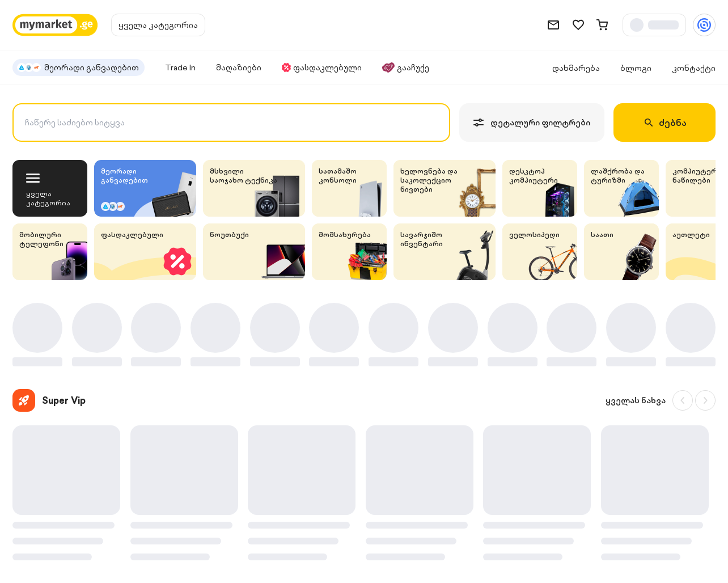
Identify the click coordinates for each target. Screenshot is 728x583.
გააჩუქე (406, 67)
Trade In (180, 67)
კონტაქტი (694, 68)
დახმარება (576, 68)
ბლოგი (636, 68)
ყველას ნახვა (636, 400)
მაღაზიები (239, 67)
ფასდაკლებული (322, 67)
